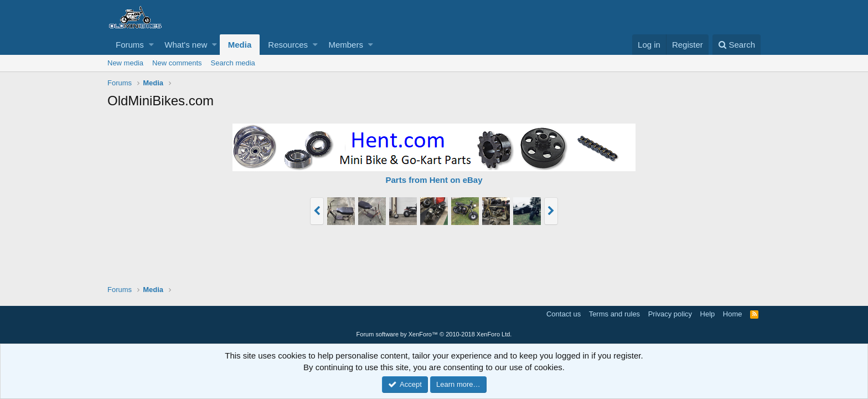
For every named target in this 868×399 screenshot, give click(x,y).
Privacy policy (670, 314)
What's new (186, 45)
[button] (151, 45)
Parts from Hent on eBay (434, 180)
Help (708, 314)
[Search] (737, 45)
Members (346, 45)
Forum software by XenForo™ (434, 334)
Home (733, 314)
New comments (177, 63)
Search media (233, 63)
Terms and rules (614, 314)
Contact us (564, 314)
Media (240, 45)
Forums (130, 45)
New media (125, 63)
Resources (288, 45)
